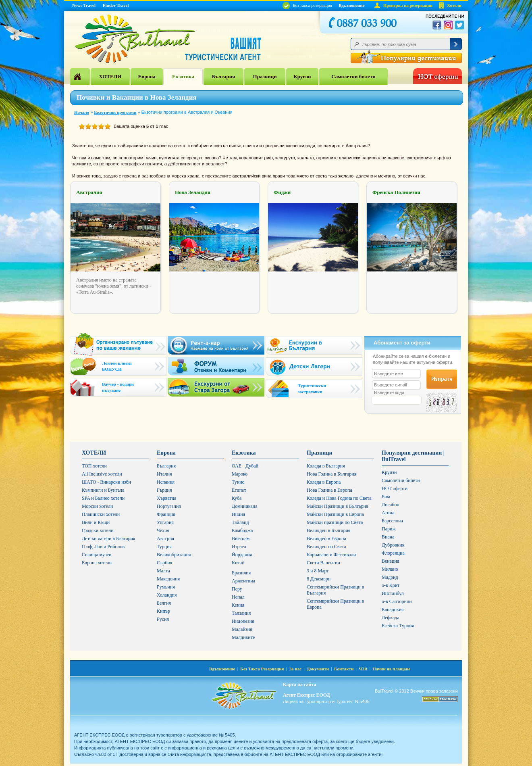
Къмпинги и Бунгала (103, 490)
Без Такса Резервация (262, 669)
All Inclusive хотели (102, 474)
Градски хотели (98, 530)
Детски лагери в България (108, 538)
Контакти (344, 669)
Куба (237, 498)
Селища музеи (97, 555)
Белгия (164, 603)
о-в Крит (391, 585)
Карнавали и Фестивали (331, 555)
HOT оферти (395, 488)
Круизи (302, 76)
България (224, 76)
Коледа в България (326, 466)
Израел (239, 547)
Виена (388, 537)
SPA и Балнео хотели (103, 498)
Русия (163, 619)
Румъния (166, 587)
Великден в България (328, 530)
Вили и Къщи (96, 522)
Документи (318, 669)
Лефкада (391, 618)
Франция (166, 514)
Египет (239, 490)
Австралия (89, 192)
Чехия (163, 530)
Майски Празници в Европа (335, 514)
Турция (164, 547)
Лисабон (391, 505)
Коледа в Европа (324, 482)
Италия (164, 474)
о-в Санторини (397, 601)
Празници (265, 76)
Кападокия (393, 609)
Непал (238, 597)
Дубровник (393, 545)
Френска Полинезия (396, 192)
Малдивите (243, 637)
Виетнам (241, 538)
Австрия (165, 538)
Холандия (167, 595)
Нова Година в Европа (329, 490)
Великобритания (174, 555)
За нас (295, 669)
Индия (238, 514)
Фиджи (282, 192)
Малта (163, 571)
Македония (168, 579)
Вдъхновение (352, 5)
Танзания (241, 613)
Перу (237, 589)
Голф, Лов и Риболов (103, 547)
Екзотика (183, 76)
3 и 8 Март (318, 571)
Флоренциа (393, 553)
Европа (147, 76)
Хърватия (167, 498)
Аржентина (243, 581)
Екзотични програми (115, 112)
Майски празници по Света (335, 522)
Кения (238, 605)
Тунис (238, 482)
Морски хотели (97, 506)
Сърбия (164, 563)
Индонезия (243, 621)
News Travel (84, 5)
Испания (166, 482)
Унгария (165, 522)
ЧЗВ (363, 669)
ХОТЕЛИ (110, 76)
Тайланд (240, 522)
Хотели (454, 5)
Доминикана (245, 506)
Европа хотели (97, 563)
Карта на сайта (299, 685)
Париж (389, 529)
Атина (388, 513)
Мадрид (390, 577)
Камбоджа (242, 530)
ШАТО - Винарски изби (106, 482)
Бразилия (241, 573)
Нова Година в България (331, 474)
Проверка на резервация (408, 5)
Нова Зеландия (193, 192)
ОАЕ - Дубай (245, 466)
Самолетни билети (353, 76)
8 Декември (319, 579)
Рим (386, 497)
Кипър (163, 611)
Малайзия (242, 629)
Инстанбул (393, 593)
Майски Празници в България (337, 506)
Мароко (240, 474)
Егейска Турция (398, 626)
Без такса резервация (307, 5)
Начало (82, 112)
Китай (238, 563)
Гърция (164, 490)
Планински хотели (101, 514)
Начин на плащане (391, 669)
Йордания (242, 555)
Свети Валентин (323, 563)
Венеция (390, 561)
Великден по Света (326, 547)
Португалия (169, 506)
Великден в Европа (326, 538)
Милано (390, 569)
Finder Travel (116, 5)
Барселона (392, 521)
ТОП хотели (94, 466)
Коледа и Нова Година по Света (339, 498)
